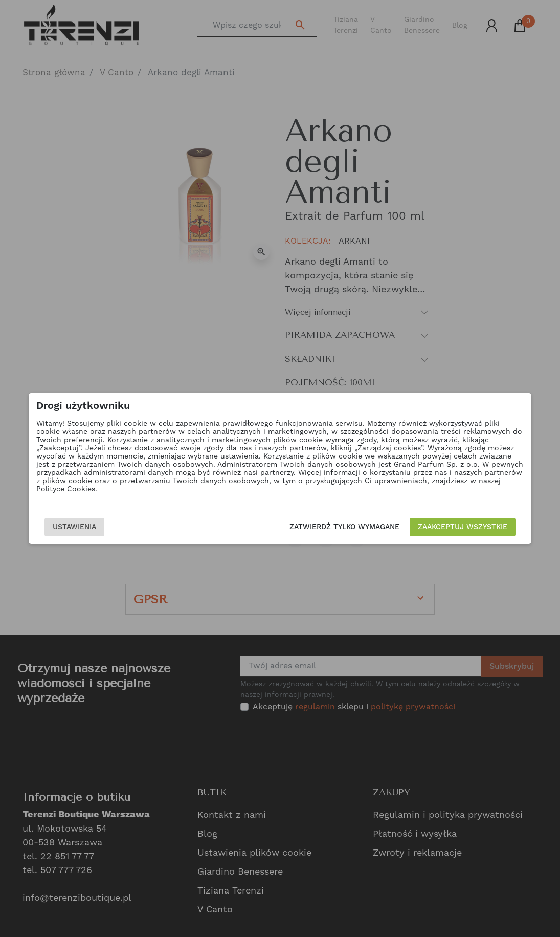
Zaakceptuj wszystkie (461, 527)
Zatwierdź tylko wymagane (343, 527)
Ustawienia (76, 527)
